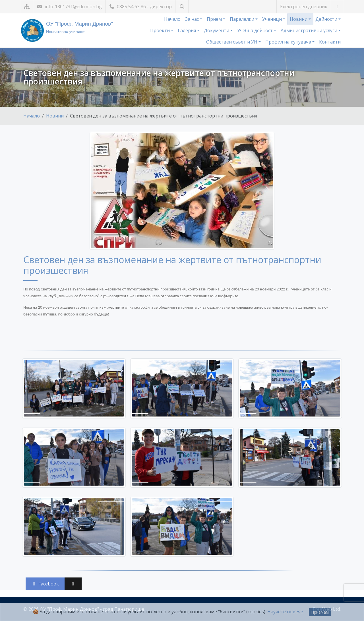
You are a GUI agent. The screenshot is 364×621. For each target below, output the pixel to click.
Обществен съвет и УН (232, 42)
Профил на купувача (289, 42)
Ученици (273, 19)
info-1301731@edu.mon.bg (69, 7)
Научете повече (285, 612)
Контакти (330, 42)
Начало (172, 19)
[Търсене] (182, 7)
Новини (299, 19)
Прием (215, 19)
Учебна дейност (256, 30)
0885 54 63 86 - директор (140, 7)
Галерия (187, 30)
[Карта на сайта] (27, 7)
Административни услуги (310, 30)
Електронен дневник (304, 7)
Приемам (320, 612)
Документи (217, 30)
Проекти (161, 30)
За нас (193, 19)
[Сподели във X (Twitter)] (73, 584)
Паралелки (243, 19)
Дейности (327, 19)
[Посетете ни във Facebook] (337, 7)
